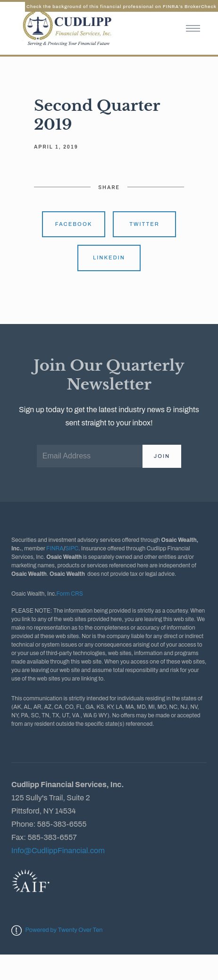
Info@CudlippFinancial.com (58, 851)
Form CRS (70, 594)
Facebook (74, 224)
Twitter (144, 224)
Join (162, 456)
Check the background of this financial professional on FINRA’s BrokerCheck (122, 7)
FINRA (55, 548)
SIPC (72, 548)
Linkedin (109, 257)
